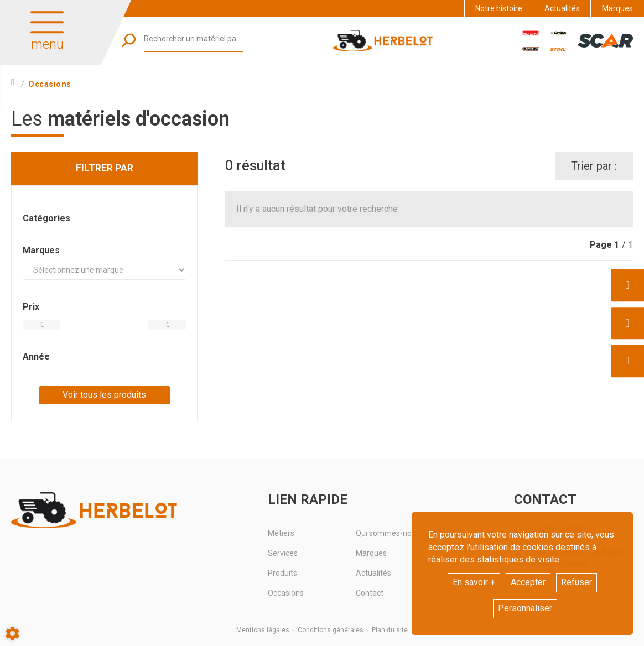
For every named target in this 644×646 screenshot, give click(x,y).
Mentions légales (263, 630)
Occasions (286, 593)
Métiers (281, 533)
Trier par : (594, 166)
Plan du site (390, 630)
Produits (282, 573)
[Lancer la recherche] (129, 41)
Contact (370, 593)
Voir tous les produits (104, 395)
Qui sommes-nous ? (391, 533)
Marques (617, 8)
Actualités (562, 8)
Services (283, 553)
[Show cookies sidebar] (12, 634)
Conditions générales (331, 630)
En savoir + (474, 582)
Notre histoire (499, 8)
